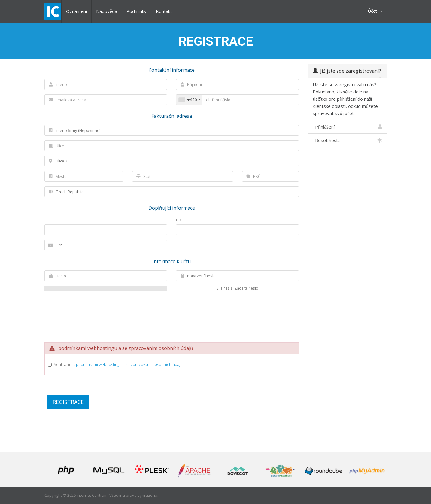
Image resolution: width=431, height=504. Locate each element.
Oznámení (76, 11)
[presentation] (171, 312)
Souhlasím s (118, 364)
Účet (375, 11)
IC (46, 220)
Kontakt (164, 11)
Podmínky (137, 11)
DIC (179, 220)
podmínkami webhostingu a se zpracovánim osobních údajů (129, 364)
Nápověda (107, 11)
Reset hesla (347, 140)
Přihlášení (347, 127)
